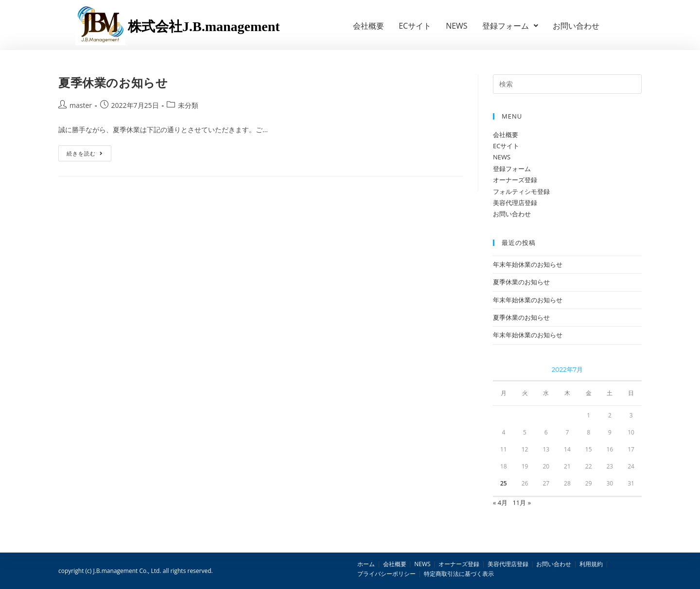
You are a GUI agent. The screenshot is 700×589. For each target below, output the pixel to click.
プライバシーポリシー (386, 574)
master (81, 105)
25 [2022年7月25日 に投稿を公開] (504, 483)
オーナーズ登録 (515, 180)
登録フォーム (510, 26)
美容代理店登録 (515, 203)
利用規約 (591, 564)
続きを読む (85, 153)
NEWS (456, 26)
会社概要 (368, 26)
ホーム (366, 564)
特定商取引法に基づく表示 (459, 574)
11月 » (522, 502)
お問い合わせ (576, 26)
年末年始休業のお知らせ (528, 264)
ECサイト (415, 26)
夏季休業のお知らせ (113, 82)
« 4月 (500, 502)
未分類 (188, 105)
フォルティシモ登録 (521, 191)
